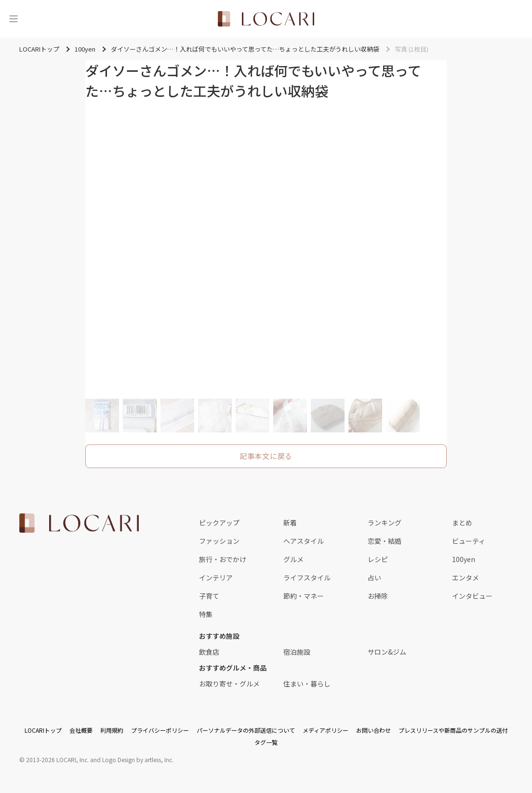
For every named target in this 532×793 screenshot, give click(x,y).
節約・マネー (304, 596)
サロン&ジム (387, 652)
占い (374, 578)
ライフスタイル (307, 578)
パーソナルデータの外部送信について (246, 730)
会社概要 (81, 730)
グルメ (293, 559)
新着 (290, 523)
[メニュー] (13, 19)
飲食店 (209, 652)
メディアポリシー (326, 730)
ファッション (219, 541)
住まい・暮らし (307, 684)
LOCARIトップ (43, 730)
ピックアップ (219, 523)
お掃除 (378, 596)
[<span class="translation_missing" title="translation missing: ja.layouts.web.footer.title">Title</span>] (79, 523)
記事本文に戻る (266, 456)
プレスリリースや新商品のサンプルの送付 (453, 730)
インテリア (216, 578)
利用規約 (112, 730)
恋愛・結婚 (385, 541)
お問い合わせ (373, 730)
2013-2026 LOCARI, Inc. (57, 759)
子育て (209, 596)
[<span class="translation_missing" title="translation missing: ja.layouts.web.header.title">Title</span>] (266, 19)
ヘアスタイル (304, 541)
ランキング (385, 523)
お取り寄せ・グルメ (229, 684)
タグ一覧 (266, 742)
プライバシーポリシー (160, 730)
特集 (206, 614)
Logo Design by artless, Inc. (138, 759)
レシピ (378, 559)
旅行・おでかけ (223, 559)
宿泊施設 (297, 652)
